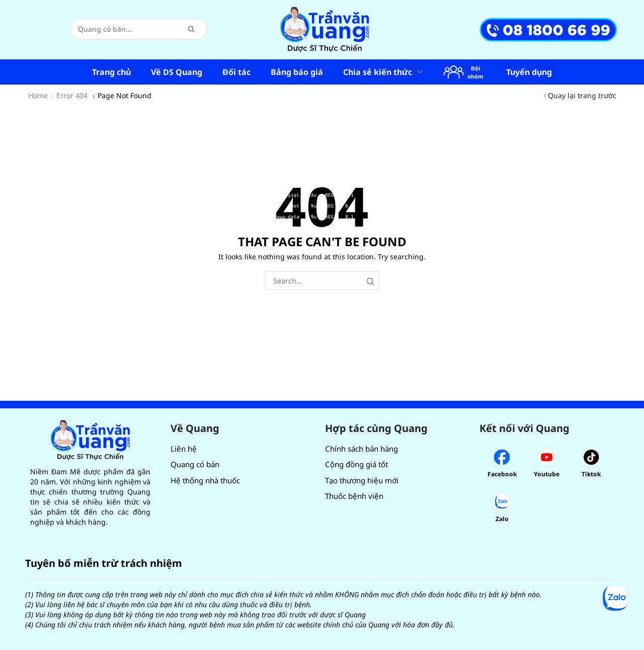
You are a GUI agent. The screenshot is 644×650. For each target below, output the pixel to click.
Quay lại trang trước (582, 95)
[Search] (191, 29)
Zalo (502, 519)
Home (38, 95)
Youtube (547, 474)
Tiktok (591, 474)
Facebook (502, 474)
